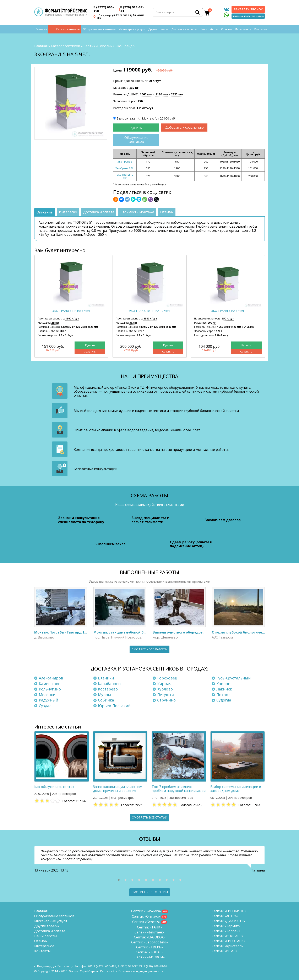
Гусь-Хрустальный (233, 678)
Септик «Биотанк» (149, 932)
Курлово (165, 689)
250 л (142, 101)
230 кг (134, 88)
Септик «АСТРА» (225, 916)
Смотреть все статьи (149, 817)
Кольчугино (50, 689)
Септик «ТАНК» (149, 927)
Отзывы (227, 29)
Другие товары (158, 29)
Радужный (48, 700)
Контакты (261, 29)
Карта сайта (109, 971)
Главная (41, 29)
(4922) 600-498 (104, 9)
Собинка (106, 700)
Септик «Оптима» (146, 916)
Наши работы (209, 29)
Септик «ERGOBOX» (150, 937)
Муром (104, 695)
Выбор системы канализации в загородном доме (236, 789)
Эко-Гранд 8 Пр (125, 168)
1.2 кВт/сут (145, 108)
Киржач (164, 684)
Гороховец (167, 678)
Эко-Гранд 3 (125, 162)
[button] (119, 880)
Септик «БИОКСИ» (150, 957)
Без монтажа (126, 118)
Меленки (47, 695)
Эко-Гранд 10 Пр (125, 176)
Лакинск (224, 689)
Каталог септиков (68, 29)
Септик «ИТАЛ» (225, 951)
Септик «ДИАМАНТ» (228, 921)
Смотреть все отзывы (150, 892)
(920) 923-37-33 (132, 9)
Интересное (243, 29)
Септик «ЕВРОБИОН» (229, 911)
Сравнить (90, 352)
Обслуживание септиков (99, 29)
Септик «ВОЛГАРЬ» (227, 936)
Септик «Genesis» (146, 922)
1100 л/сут (153, 81)
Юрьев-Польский (114, 706)
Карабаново (109, 684)
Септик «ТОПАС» (149, 952)
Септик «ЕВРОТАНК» (229, 941)
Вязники (106, 678)
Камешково (50, 684)
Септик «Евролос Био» (149, 942)
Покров (223, 695)
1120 (162, 94)
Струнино (166, 700)
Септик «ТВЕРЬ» (149, 947)
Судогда (224, 700)
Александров (51, 678)
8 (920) (155, 966)
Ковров (223, 684)
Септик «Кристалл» (227, 946)
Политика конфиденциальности (141, 971)
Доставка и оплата (184, 29)
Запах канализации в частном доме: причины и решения (118, 789)
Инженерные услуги (132, 29)
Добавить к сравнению (184, 127)
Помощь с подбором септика (248, 16)
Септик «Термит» (226, 926)
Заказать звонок (248, 9)
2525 (177, 94)
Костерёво (108, 689)
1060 (146, 94)
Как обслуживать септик (54, 787)
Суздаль (46, 706)
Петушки (165, 695)
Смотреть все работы (149, 649)
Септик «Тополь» (98, 46)
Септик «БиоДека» (146, 911)
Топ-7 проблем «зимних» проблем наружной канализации (179, 789)
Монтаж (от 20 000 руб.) (159, 118)
